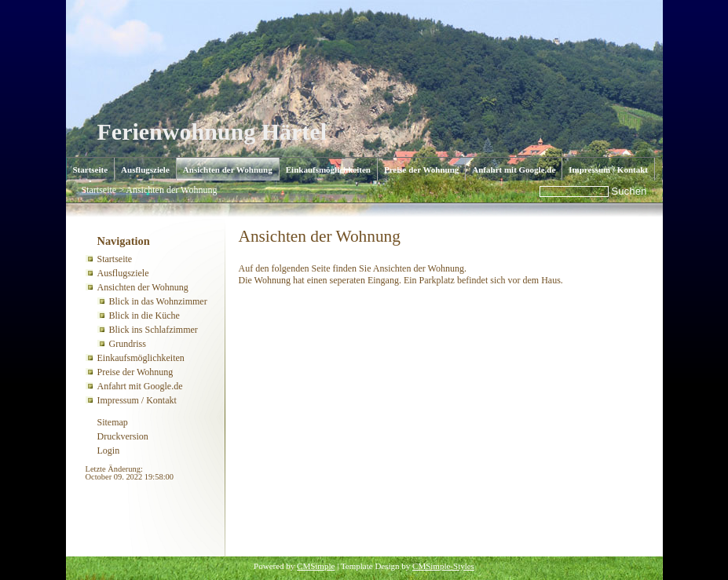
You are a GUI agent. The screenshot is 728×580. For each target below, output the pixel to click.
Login (109, 451)
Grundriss (128, 344)
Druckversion (123, 436)
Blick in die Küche (145, 316)
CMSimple (316, 566)
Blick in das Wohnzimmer (158, 301)
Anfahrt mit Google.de (514, 170)
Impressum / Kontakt (608, 170)
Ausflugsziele (145, 170)
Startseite (91, 170)
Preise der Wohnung (421, 170)
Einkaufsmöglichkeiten (328, 170)
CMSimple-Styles (443, 566)
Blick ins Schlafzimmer (154, 330)
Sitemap (113, 422)
